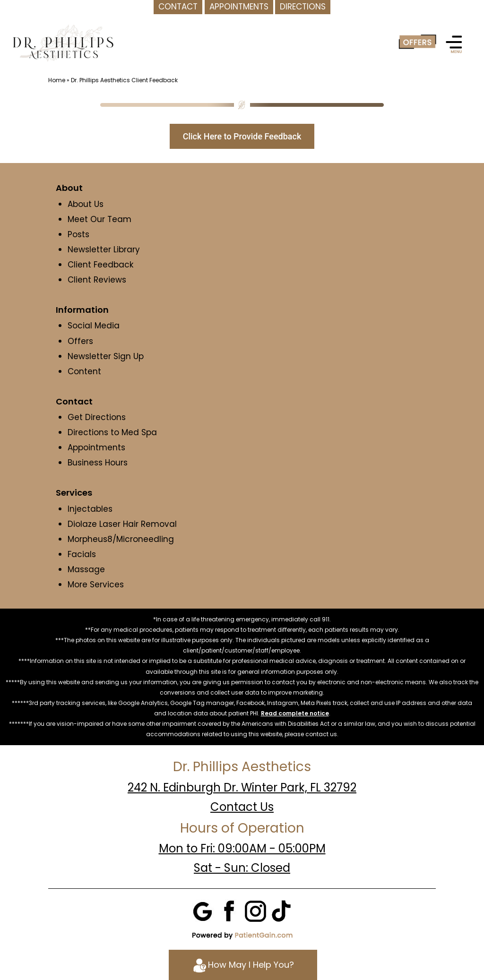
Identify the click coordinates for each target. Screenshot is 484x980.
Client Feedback (100, 265)
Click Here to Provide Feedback (242, 136)
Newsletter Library (104, 249)
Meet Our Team (99, 219)
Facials (82, 554)
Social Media (94, 326)
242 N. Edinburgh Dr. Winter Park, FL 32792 (242, 787)
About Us (86, 204)
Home (57, 80)
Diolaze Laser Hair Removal (122, 524)
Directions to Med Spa (112, 432)
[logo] (63, 43)
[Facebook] (229, 911)
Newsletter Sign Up (106, 356)
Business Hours (98, 463)
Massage (86, 569)
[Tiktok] (281, 911)
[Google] (203, 911)
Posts (78, 234)
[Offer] (417, 42)
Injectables (90, 509)
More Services (96, 585)
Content (86, 371)
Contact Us (242, 807)
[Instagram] (255, 911)
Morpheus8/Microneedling (121, 539)
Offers (80, 341)
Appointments (96, 447)
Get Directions (97, 417)
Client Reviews (97, 280)
